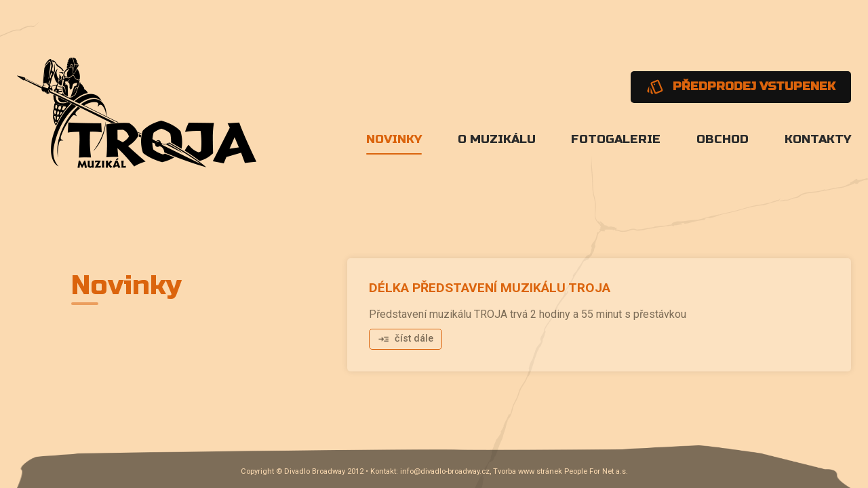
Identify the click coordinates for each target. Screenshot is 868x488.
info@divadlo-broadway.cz (445, 471)
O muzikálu (497, 139)
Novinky (394, 139)
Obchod (723, 139)
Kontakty (818, 139)
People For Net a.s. (596, 471)
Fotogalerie (616, 139)
